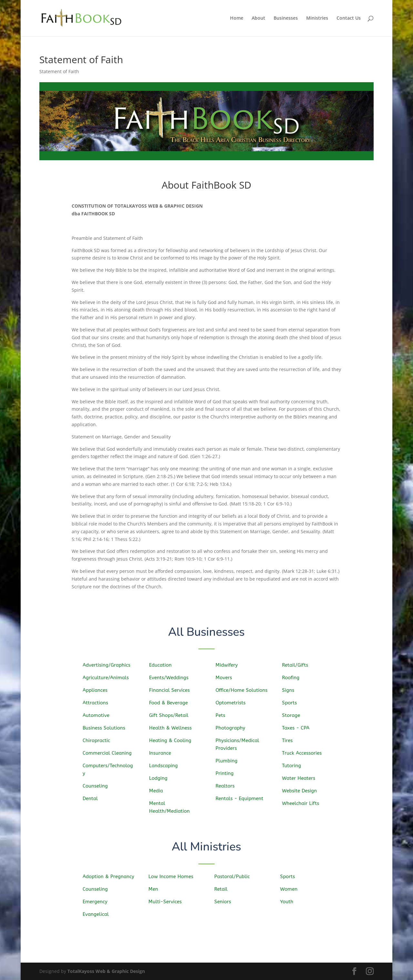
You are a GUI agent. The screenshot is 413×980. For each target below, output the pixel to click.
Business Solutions (106, 728)
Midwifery (229, 666)
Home (237, 18)
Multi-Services (167, 901)
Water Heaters (301, 778)
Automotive (98, 716)
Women (291, 889)
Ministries (317, 18)
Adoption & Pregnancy (110, 877)
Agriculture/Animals (107, 678)
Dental (93, 797)
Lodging (161, 778)
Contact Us (349, 18)
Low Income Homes (172, 877)
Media (159, 790)
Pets (223, 716)
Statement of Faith (59, 71)
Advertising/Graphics (108, 666)
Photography (233, 728)
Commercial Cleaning (109, 753)
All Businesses (207, 632)
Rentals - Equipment (241, 798)
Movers (226, 678)
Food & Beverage (170, 703)
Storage (294, 716)
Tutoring (294, 765)
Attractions (98, 703)
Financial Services (171, 691)
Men (156, 889)
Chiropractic (99, 740)
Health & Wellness (172, 728)
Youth (289, 901)
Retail (223, 889)
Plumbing (229, 760)
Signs (291, 691)
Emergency (97, 902)
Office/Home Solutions (243, 691)
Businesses (286, 18)
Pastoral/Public (234, 877)
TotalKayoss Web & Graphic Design (106, 971)
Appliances (97, 691)
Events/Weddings (171, 678)
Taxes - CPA (298, 728)
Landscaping (166, 765)
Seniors (225, 901)
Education (163, 666)
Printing (227, 773)
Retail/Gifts (297, 666)
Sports (292, 703)
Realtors (228, 785)
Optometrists (233, 703)
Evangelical (98, 914)
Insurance (162, 753)
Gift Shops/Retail (171, 715)
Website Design (302, 790)
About (258, 18)
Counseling (97, 785)
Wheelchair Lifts (302, 803)
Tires (290, 740)
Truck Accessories (304, 753)
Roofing (293, 679)
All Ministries (207, 847)
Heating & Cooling (172, 740)
